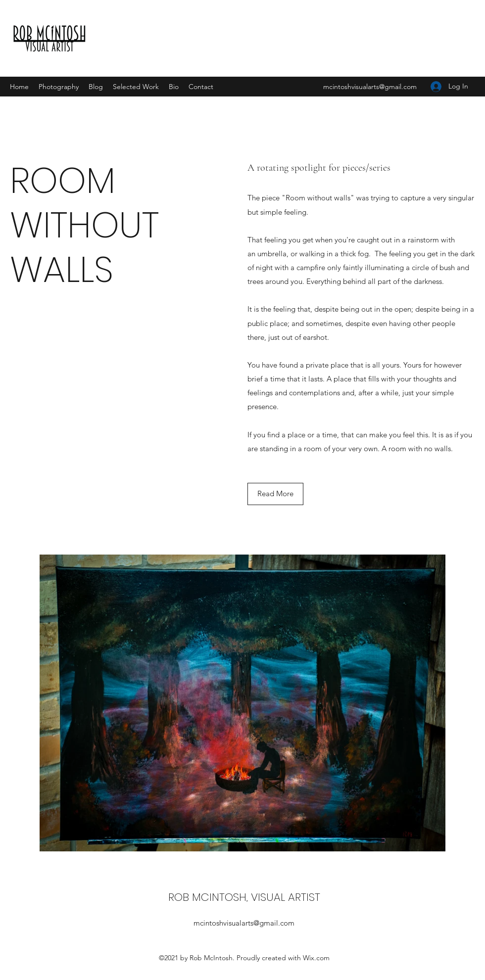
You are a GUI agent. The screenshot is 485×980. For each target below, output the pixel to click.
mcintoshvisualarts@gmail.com (370, 87)
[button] (275, 494)
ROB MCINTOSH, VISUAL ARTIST (244, 897)
